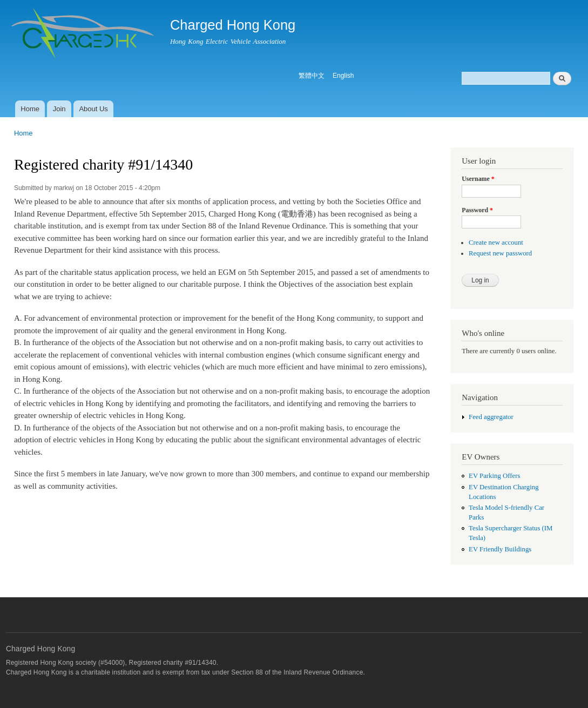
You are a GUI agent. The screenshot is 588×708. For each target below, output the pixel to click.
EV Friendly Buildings (500, 549)
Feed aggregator (491, 417)
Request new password (500, 253)
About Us (93, 109)
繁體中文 (312, 76)
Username (478, 179)
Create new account (496, 242)
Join (59, 109)
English (343, 76)
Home (30, 109)
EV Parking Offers (494, 476)
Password (477, 210)
